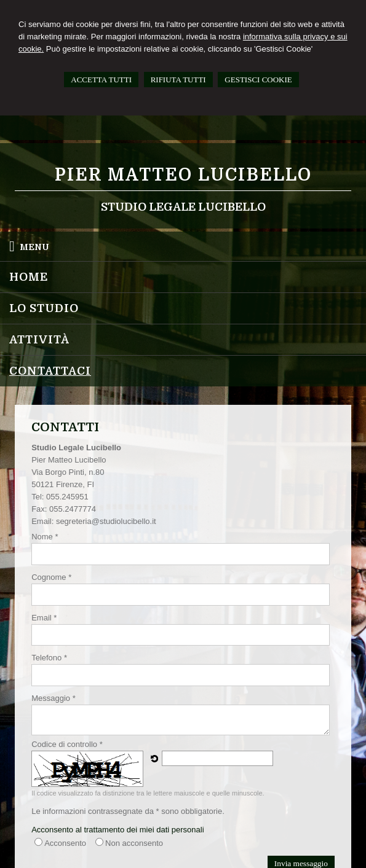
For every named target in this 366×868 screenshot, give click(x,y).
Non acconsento (134, 843)
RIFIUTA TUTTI (178, 80)
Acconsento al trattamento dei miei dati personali (117, 830)
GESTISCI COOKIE (258, 80)
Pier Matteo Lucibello (183, 175)
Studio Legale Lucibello (183, 207)
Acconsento (65, 843)
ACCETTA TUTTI (101, 80)
